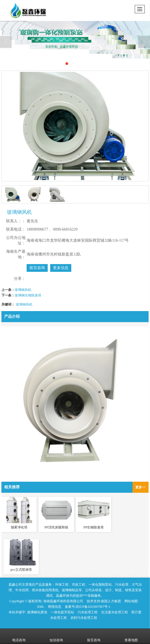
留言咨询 (37, 268)
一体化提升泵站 (62, 612)
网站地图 (131, 601)
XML (41, 607)
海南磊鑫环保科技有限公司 (63, 601)
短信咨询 (56, 636)
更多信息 (61, 268)
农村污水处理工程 (84, 618)
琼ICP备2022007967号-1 (93, 607)
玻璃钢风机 (23, 290)
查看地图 (131, 636)
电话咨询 (19, 636)
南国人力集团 (111, 601)
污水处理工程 (88, 612)
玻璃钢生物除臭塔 (28, 295)
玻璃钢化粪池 (37, 612)
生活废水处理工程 (115, 612)
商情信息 (55, 607)
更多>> (141, 487)
